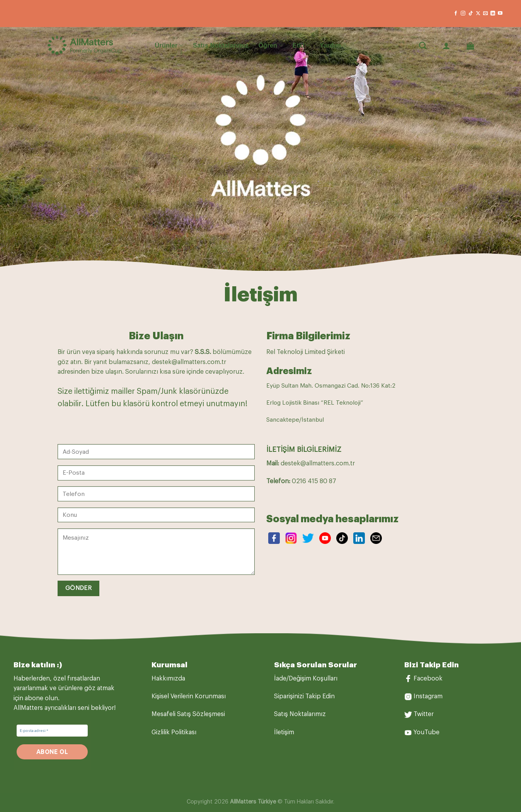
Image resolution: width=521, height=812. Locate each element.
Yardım (333, 45)
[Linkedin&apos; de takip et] (493, 14)
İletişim (284, 732)
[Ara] (423, 45)
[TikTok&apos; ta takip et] (471, 14)
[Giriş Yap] (446, 46)
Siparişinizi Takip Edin (304, 696)
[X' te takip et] (478, 14)
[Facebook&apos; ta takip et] (456, 14)
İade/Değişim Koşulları (306, 679)
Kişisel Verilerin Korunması (189, 696)
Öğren (271, 45)
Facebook (428, 679)
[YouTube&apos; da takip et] (500, 14)
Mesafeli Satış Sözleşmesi (188, 714)
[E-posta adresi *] (52, 731)
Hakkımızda (168, 679)
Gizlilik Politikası (174, 732)
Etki (301, 45)
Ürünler (169, 45)
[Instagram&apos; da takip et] (463, 14)
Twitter (424, 714)
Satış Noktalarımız (221, 45)
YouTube (427, 732)
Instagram (428, 696)
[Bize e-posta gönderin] (485, 14)
